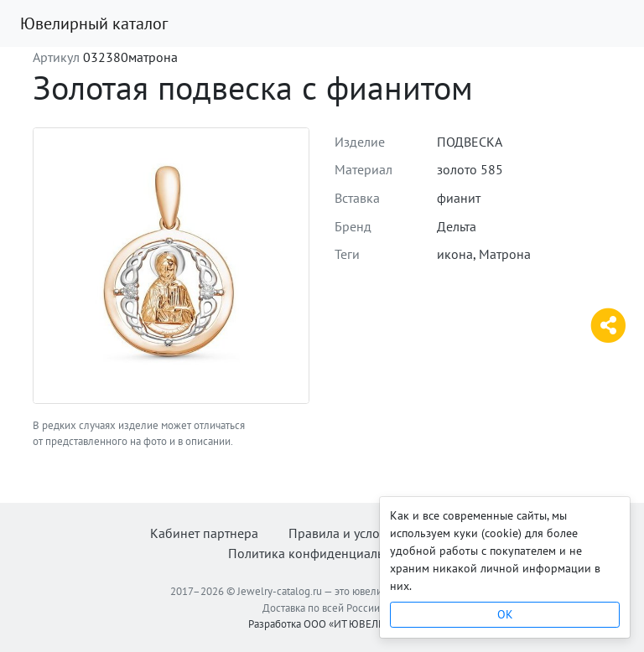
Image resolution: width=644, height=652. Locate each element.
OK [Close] (505, 614)
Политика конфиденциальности (322, 553)
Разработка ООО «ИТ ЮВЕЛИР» (322, 624)
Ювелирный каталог (94, 23)
